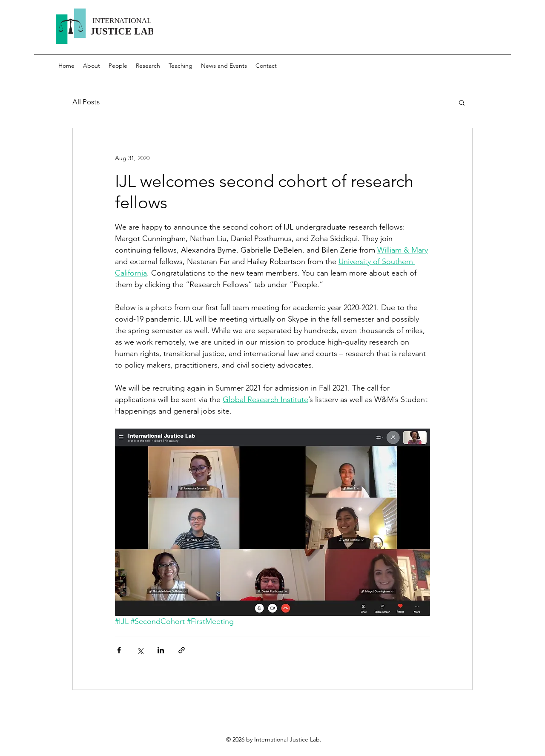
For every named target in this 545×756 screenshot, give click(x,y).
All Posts (86, 102)
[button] (462, 102)
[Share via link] (182, 650)
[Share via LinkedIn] (161, 650)
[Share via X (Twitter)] (140, 650)
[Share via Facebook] (119, 650)
